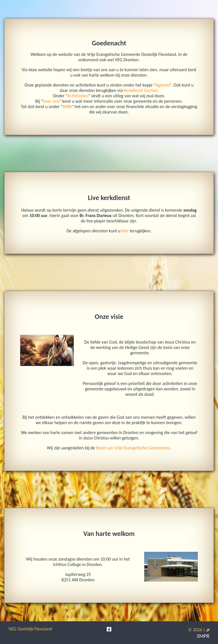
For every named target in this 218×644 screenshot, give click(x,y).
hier (125, 231)
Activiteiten (78, 96)
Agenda (163, 85)
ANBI (67, 107)
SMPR (203, 636)
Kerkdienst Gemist (141, 90)
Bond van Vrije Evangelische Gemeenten (133, 448)
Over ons (51, 101)
